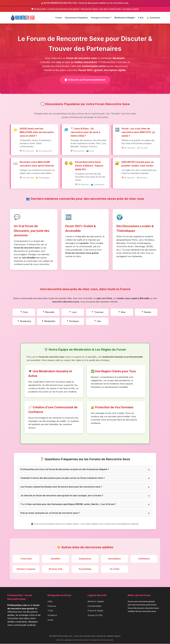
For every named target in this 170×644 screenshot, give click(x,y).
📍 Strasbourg (24, 321)
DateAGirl (56, 559)
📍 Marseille (48, 312)
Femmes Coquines (26, 569)
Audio (50, 620)
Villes (50, 602)
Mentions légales (96, 602)
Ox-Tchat (114, 569)
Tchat (50, 611)
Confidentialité (94, 606)
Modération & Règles (125, 18)
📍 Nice (122, 312)
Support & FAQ (95, 615)
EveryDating (85, 569)
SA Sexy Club (56, 569)
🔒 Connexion (153, 18)
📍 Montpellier (48, 321)
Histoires (52, 606)
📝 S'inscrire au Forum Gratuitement (85, 80)
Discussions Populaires (76, 18)
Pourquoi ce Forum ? (101, 18)
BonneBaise (115, 559)
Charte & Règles (95, 611)
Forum (59, 18)
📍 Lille (97, 321)
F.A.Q (141, 18)
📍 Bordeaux (73, 321)
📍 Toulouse (97, 312)
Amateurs (52, 615)
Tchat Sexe (26, 559)
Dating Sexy (85, 559)
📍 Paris (24, 312)
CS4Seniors (144, 559)
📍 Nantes (146, 312)
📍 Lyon (73, 312)
